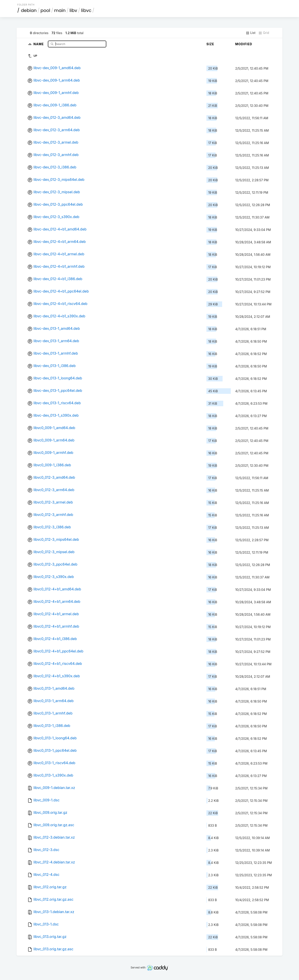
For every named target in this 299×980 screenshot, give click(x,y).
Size (210, 44)
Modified (244, 44)
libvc (86, 10)
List (251, 33)
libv (73, 10)
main (60, 10)
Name (39, 44)
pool (45, 10)
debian (29, 10)
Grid (264, 33)
